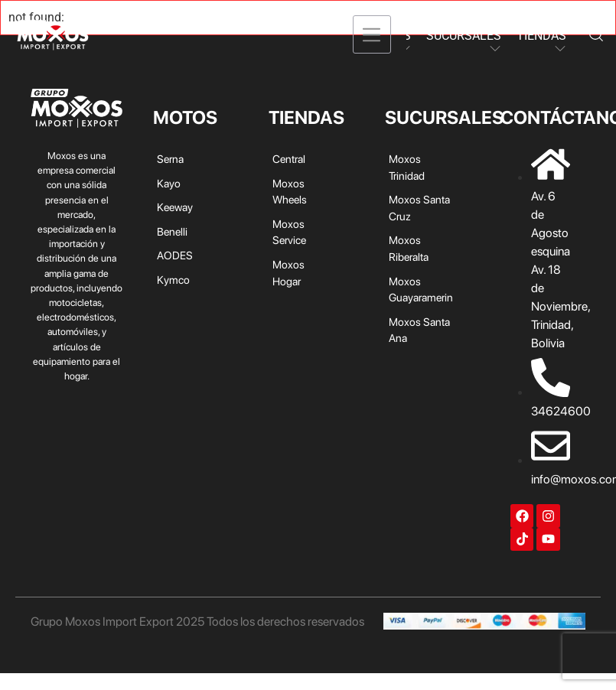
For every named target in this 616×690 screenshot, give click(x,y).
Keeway (175, 207)
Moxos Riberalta (409, 248)
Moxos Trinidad (407, 167)
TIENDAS (541, 36)
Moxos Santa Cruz (419, 208)
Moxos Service (289, 232)
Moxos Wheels (290, 192)
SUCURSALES (464, 36)
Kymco (173, 280)
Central (289, 159)
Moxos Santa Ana (419, 330)
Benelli (172, 231)
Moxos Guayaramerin (421, 290)
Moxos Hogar (288, 273)
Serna (170, 159)
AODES (175, 255)
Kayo (169, 183)
